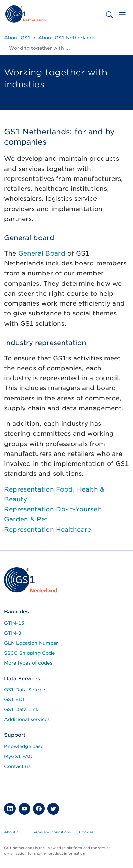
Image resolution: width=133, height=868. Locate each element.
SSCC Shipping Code (29, 653)
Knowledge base (24, 746)
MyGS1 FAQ (18, 756)
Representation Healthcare (49, 529)
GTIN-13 (14, 623)
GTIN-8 (13, 633)
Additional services (27, 719)
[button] (10, 809)
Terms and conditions (51, 832)
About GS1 (14, 832)
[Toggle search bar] (109, 15)
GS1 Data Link (21, 709)
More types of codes (28, 663)
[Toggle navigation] (122, 15)
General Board (42, 253)
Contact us (17, 766)
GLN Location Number (31, 643)
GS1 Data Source (25, 690)
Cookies (86, 832)
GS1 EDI (14, 699)
